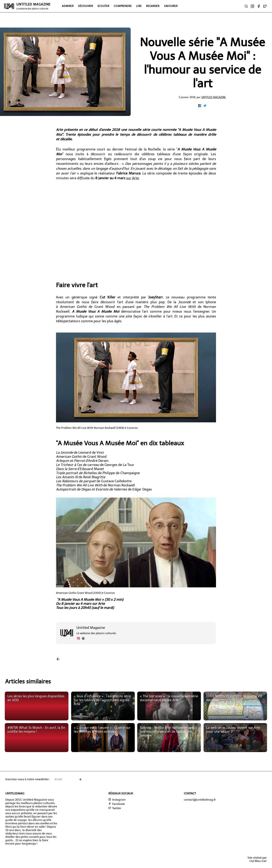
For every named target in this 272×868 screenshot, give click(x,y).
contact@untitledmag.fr (200, 800)
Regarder (153, 6)
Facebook (117, 804)
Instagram (117, 800)
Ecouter (103, 6)
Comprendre (123, 6)
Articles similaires (28, 681)
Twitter (115, 808)
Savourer (171, 6)
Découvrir (85, 6)
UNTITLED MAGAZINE (33, 6)
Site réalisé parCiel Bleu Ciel (257, 859)
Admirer (68, 6)
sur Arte (133, 178)
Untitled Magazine (214, 97)
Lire (139, 6)
